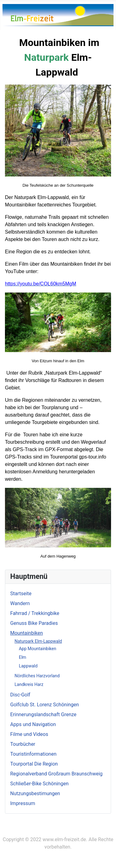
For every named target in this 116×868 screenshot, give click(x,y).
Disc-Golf (20, 695)
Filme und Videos (29, 734)
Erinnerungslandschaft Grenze (43, 714)
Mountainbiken (27, 633)
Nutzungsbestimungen (35, 793)
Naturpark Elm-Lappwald (38, 641)
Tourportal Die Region (34, 764)
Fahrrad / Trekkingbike (35, 613)
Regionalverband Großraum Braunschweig (56, 774)
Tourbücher (23, 744)
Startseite (21, 594)
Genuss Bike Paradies (34, 623)
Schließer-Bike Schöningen (39, 784)
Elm (23, 657)
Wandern (20, 603)
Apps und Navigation (33, 724)
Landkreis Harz (29, 684)
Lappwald (28, 666)
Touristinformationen (33, 754)
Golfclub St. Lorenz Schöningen (45, 705)
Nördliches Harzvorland (37, 676)
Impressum (23, 803)
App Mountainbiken (38, 649)
